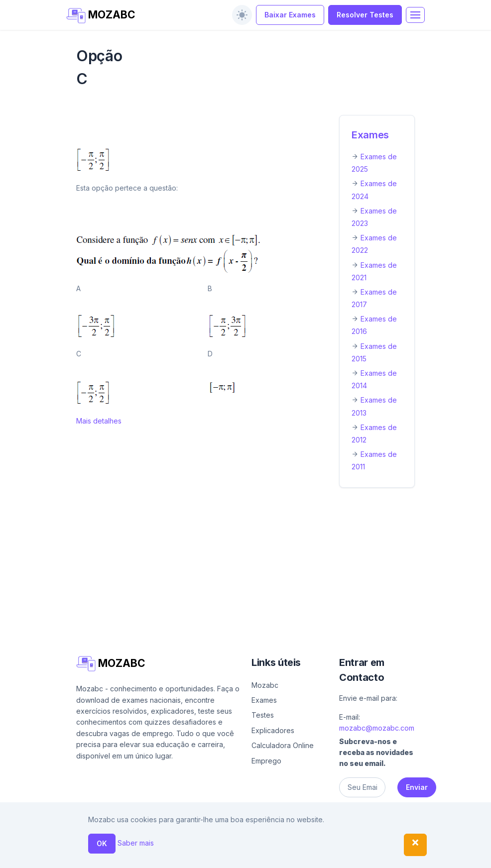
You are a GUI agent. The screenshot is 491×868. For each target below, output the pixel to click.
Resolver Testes (365, 15)
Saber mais (136, 843)
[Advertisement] (245, 569)
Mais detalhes (99, 421)
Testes (263, 715)
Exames (370, 135)
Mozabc (265, 685)
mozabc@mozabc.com (377, 728)
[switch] (242, 15)
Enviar (417, 787)
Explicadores (273, 730)
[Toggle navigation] (415, 15)
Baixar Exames (290, 15)
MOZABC (101, 16)
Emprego (266, 761)
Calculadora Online (283, 745)
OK (102, 843)
